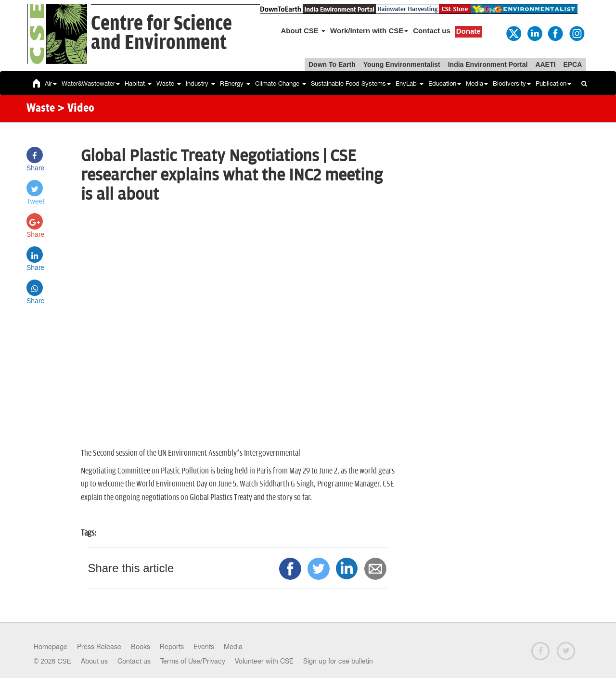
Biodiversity (512, 83)
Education (445, 83)
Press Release (99, 647)
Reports (172, 647)
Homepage (51, 647)
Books (141, 647)
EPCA (572, 64)
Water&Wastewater (91, 83)
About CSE (303, 31)
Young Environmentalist (402, 64)
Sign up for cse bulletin (338, 661)
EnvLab (410, 83)
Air (51, 83)
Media (477, 83)
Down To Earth (332, 64)
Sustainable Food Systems (351, 83)
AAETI (545, 64)
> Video (76, 109)
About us (94, 661)
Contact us (432, 31)
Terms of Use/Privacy (193, 661)
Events (204, 647)
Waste (169, 83)
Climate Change (281, 83)
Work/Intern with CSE (369, 31)
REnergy (235, 83)
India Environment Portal (488, 64)
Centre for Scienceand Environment (161, 33)
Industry (200, 83)
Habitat (138, 83)
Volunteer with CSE (264, 661)
